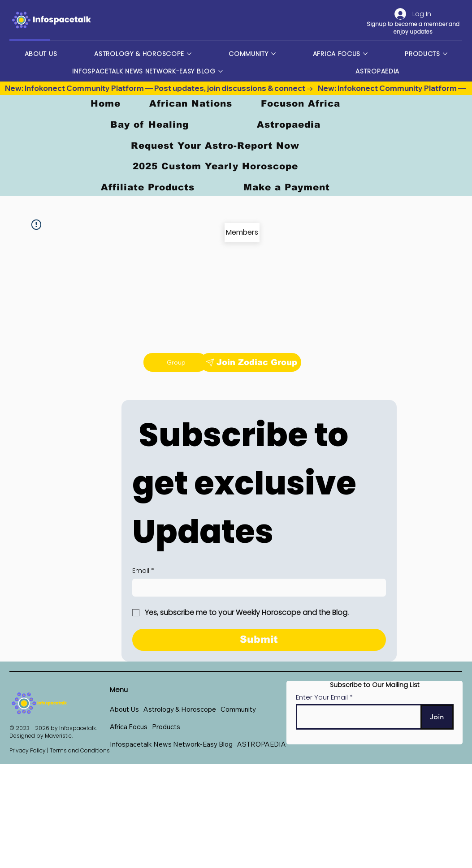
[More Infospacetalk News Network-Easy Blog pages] (221, 71)
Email (143, 571)
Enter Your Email (322, 697)
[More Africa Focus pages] (365, 54)
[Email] (256, 588)
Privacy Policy (28, 750)
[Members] (242, 232)
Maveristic (58, 736)
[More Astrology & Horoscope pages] (189, 54)
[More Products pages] (445, 54)
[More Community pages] (273, 54)
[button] (180, 709)
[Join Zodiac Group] (251, 362)
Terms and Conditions (80, 750)
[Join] (437, 717)
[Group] (175, 362)
